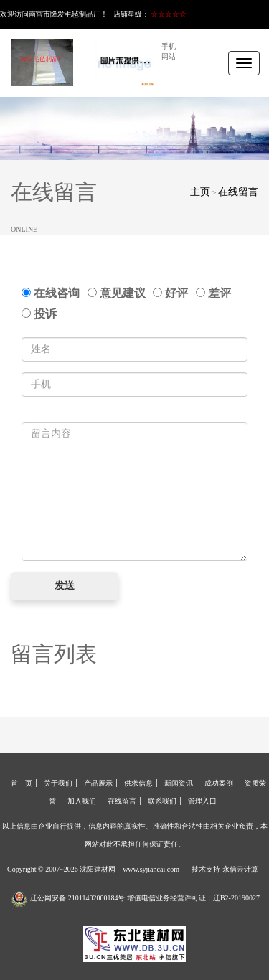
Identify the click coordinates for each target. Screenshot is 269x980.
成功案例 (219, 783)
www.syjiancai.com (151, 869)
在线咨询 (53, 293)
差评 (216, 293)
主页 (200, 192)
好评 (173, 293)
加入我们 (82, 801)
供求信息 (138, 783)
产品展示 (98, 783)
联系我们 (162, 801)
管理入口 (202, 801)
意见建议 (119, 293)
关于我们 (58, 783)
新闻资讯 (179, 783)
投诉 (39, 314)
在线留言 (238, 192)
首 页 (22, 783)
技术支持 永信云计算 (225, 869)
